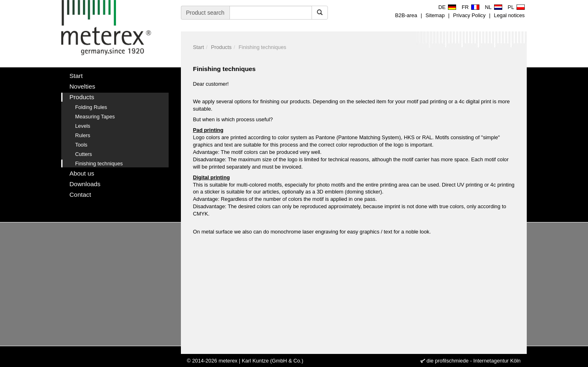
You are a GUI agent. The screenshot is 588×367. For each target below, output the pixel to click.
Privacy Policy (469, 15)
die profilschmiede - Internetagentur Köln (474, 361)
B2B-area (406, 15)
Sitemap (435, 15)
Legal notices (509, 15)
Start (199, 47)
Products (222, 47)
